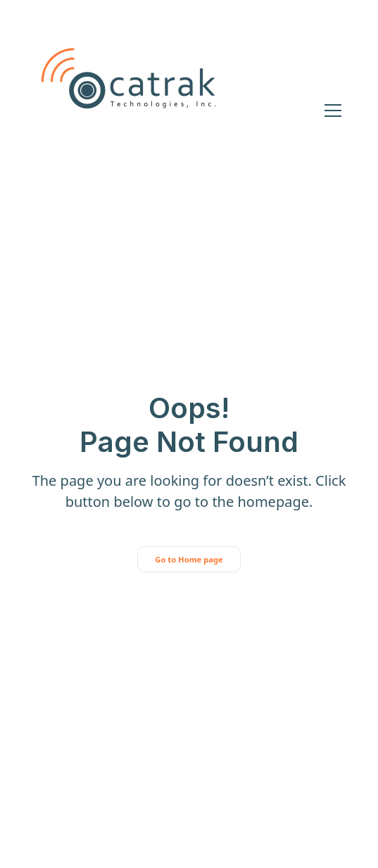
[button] (330, 111)
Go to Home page (189, 559)
